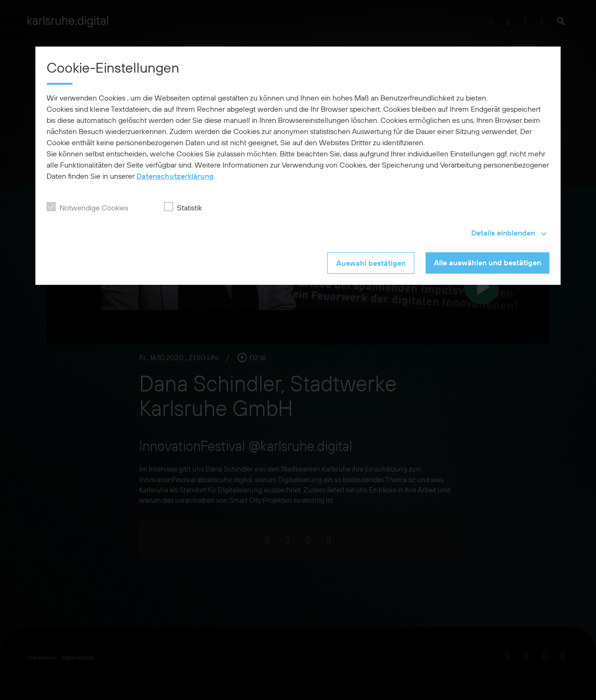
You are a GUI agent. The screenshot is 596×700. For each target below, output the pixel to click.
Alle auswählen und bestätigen (488, 262)
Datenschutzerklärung (175, 176)
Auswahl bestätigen (371, 263)
